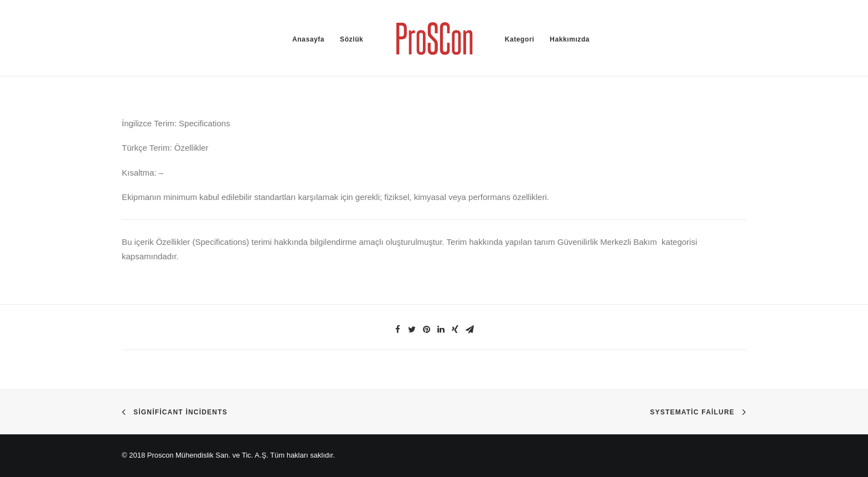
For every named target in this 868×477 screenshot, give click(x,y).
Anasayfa (308, 39)
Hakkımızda (570, 39)
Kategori (520, 39)
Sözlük (352, 39)
